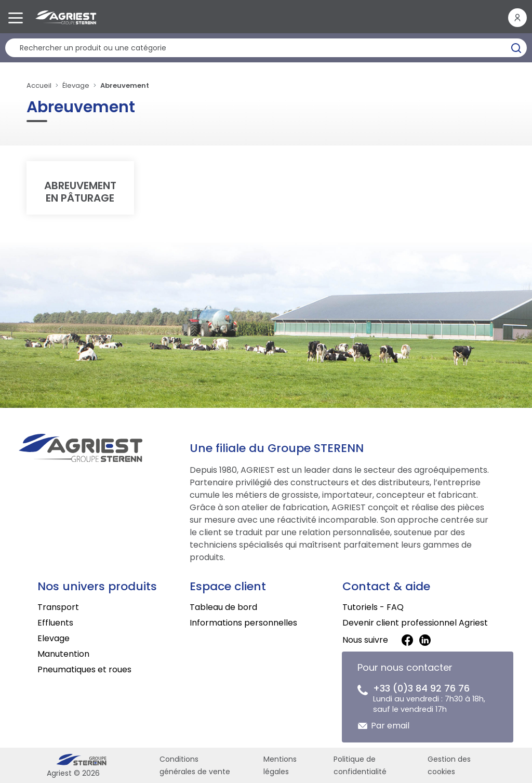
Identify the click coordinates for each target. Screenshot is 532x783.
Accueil (39, 85)
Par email (390, 726)
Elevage (54, 638)
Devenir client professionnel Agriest (415, 623)
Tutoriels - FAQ (373, 607)
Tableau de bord (223, 607)
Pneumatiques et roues (84, 669)
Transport (58, 607)
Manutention (63, 654)
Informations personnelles (243, 623)
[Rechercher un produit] (266, 48)
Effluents (55, 623)
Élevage (76, 85)
